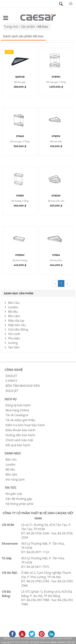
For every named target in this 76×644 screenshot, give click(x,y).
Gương (13, 343)
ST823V (56, 196)
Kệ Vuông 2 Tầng (20, 201)
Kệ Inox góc (20, 82)
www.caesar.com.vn (62, 642)
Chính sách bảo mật (19, 440)
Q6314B (20, 77)
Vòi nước (14, 334)
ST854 (56, 255)
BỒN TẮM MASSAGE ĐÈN (23, 386)
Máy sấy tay (16, 321)
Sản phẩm (28, 27)
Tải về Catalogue (17, 415)
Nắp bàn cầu (17, 325)
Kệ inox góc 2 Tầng (56, 82)
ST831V (56, 136)
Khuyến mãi (14, 494)
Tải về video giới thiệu (20, 420)
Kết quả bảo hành (18, 445)
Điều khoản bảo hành (20, 430)
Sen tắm (14, 347)
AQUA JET (12, 391)
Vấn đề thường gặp (19, 499)
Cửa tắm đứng (18, 329)
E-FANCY (11, 381)
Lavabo (13, 307)
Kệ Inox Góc (56, 142)
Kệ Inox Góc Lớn (56, 201)
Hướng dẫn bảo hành (20, 435)
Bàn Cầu (14, 303)
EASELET (11, 376)
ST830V (20, 255)
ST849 (20, 136)
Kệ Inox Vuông (20, 260)
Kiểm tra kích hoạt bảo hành (25, 425)
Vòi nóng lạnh (15, 479)
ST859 (20, 196)
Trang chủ (11, 27)
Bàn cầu (11, 459)
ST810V (56, 77)
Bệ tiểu (13, 312)
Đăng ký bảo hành (18, 405)
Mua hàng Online (17, 410)
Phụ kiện (14, 338)
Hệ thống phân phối (19, 504)
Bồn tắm (14, 316)
